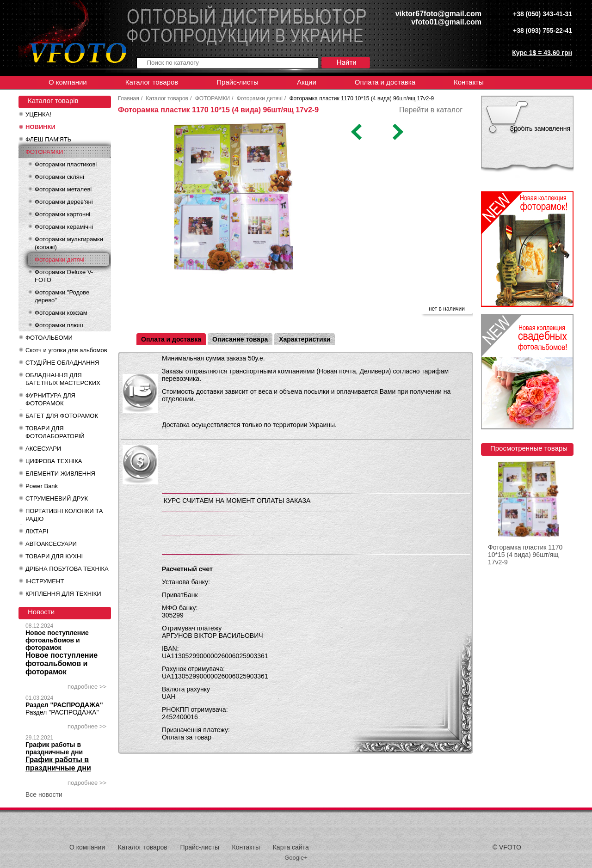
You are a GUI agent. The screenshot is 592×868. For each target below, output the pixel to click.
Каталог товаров (152, 82)
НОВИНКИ (40, 127)
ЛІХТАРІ (37, 531)
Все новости (44, 795)
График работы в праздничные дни (54, 748)
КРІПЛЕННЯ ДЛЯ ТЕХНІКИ (63, 594)
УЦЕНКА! (38, 114)
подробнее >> (87, 687)
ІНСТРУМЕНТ (45, 581)
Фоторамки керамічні (64, 227)
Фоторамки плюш (59, 325)
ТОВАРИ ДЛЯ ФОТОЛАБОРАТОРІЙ (55, 432)
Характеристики (305, 339)
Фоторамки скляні (59, 177)
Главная (129, 98)
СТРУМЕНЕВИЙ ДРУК (57, 498)
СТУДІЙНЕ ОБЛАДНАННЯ (62, 363)
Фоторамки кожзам (61, 313)
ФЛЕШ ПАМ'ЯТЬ (48, 139)
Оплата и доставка (385, 82)
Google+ (296, 858)
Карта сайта (291, 847)
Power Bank (42, 486)
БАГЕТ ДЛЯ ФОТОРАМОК (62, 416)
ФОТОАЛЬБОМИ (49, 338)
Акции (307, 82)
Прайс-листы (237, 82)
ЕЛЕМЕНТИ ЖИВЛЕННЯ (60, 474)
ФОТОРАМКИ (44, 152)
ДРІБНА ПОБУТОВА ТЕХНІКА (67, 569)
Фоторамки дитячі (59, 260)
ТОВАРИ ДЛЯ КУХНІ (54, 556)
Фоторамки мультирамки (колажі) (69, 243)
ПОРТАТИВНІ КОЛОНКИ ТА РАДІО (64, 515)
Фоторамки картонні (62, 214)
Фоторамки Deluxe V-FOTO (64, 276)
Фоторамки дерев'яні (64, 202)
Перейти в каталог (431, 110)
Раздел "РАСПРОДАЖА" (64, 705)
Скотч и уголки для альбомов (66, 350)
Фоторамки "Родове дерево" (62, 296)
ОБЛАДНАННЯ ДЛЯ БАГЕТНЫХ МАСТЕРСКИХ (63, 379)
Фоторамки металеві (63, 189)
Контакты (469, 82)
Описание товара (240, 339)
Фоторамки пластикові (66, 164)
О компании (68, 82)
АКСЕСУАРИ (43, 449)
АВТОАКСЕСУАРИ (51, 544)
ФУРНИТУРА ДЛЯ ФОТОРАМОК (50, 399)
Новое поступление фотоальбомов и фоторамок (57, 640)
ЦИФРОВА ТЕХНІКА (54, 461)
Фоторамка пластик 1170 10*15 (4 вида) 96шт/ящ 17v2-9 (525, 555)
